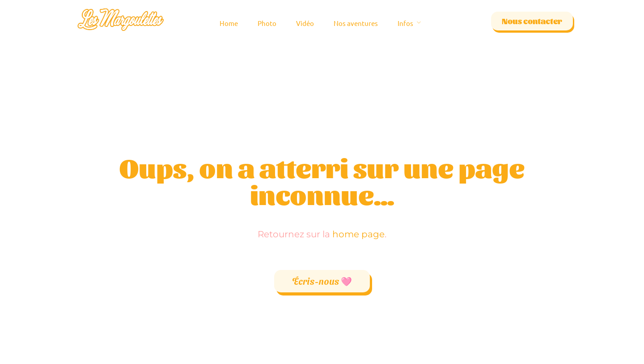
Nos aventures (356, 23)
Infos (405, 23)
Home (229, 23)
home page (358, 234)
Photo (267, 23)
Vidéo (305, 23)
